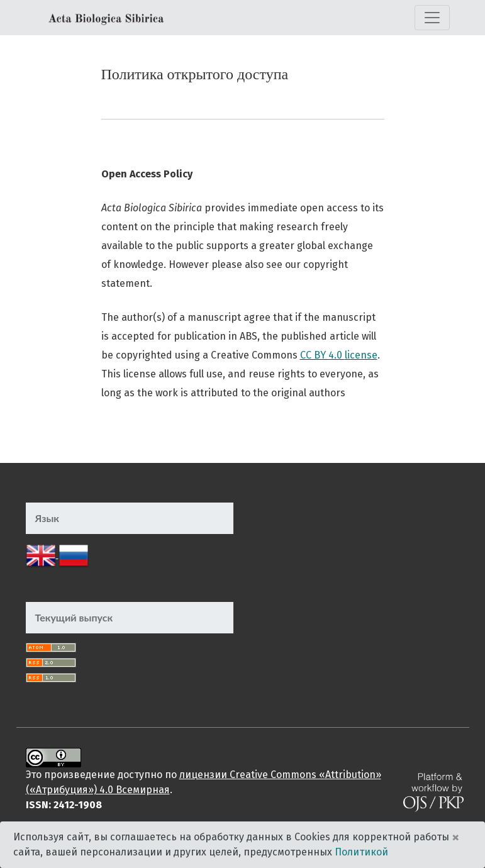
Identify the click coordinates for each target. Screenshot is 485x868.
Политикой (361, 852)
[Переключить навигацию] (432, 18)
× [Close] (455, 837)
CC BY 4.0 (322, 355)
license (361, 355)
